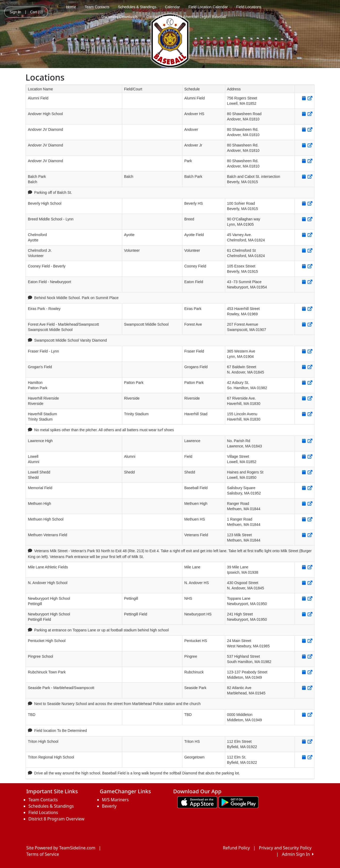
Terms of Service (43, 854)
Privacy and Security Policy (285, 848)
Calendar (173, 7)
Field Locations (249, 7)
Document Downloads (120, 17)
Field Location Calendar (208, 7)
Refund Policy (236, 848)
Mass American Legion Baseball (200, 17)
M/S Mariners (115, 800)
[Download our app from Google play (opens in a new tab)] (239, 802)
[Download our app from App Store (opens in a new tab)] (197, 802)
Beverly (109, 806)
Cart (36, 12)
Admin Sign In (298, 854)
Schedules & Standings (137, 7)
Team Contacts (97, 7)
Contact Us (156, 17)
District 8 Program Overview (56, 819)
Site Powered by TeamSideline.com (61, 848)
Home (71, 7)
